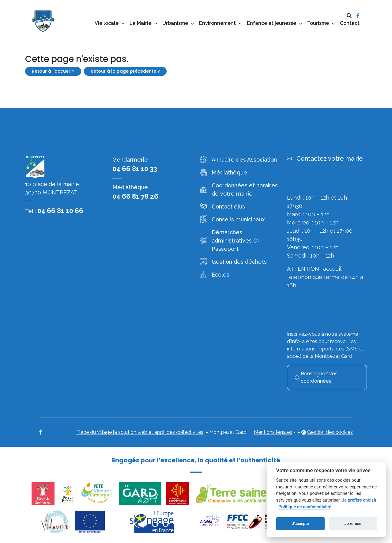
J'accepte (300, 524)
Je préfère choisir (359, 500)
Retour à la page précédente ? (125, 71)
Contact (350, 23)
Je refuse (353, 524)
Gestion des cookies (330, 432)
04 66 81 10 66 (60, 211)
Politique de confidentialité (305, 507)
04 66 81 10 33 (135, 169)
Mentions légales (273, 432)
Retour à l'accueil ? (53, 71)
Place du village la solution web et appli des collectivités (140, 432)
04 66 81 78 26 (135, 196)
